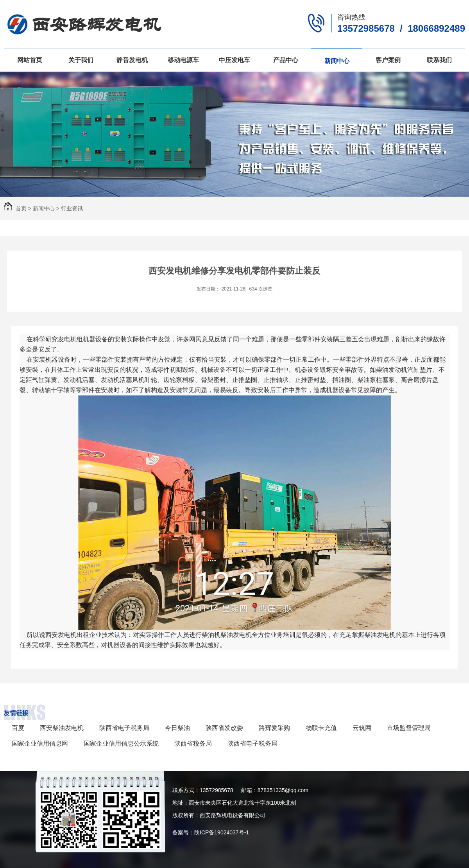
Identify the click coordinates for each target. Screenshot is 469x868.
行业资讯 (72, 208)
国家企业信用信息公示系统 (121, 743)
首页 (21, 208)
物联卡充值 (321, 728)
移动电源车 (183, 60)
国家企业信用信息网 (40, 743)
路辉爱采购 (274, 728)
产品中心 (286, 60)
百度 (18, 728)
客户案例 (388, 60)
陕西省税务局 (193, 743)
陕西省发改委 (224, 728)
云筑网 (362, 728)
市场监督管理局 (409, 728)
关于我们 (81, 60)
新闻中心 (337, 61)
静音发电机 (132, 60)
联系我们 (439, 60)
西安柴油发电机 (62, 728)
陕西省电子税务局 (124, 728)
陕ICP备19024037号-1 (222, 832)
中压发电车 (234, 60)
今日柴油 (177, 728)
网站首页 (30, 60)
